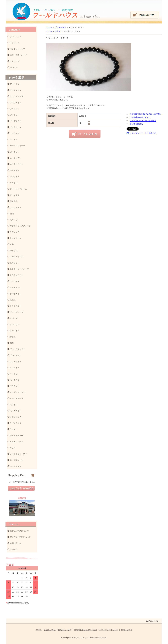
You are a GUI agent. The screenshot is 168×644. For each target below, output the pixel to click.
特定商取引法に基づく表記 (85, 630)
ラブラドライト (16, 417)
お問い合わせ (16, 543)
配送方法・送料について (20, 537)
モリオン (59, 31)
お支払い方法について (19, 531)
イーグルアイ (16, 121)
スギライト (15, 263)
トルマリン (15, 325)
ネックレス (15, 43)
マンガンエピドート (18, 392)
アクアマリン (16, 90)
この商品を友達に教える (140, 117)
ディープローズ (16, 312)
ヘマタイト (15, 368)
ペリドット (15, 374)
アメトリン (15, 115)
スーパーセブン (16, 257)
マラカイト (15, 386)
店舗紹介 (14, 549)
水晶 (12, 244)
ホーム (49, 27)
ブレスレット (60, 27)
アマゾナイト (16, 103)
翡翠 (12, 343)
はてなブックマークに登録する (143, 133)
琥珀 (12, 214)
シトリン (14, 251)
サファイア (15, 232)
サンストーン (16, 238)
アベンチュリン (16, 96)
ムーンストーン (16, 398)
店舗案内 (22, 498)
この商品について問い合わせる (143, 121)
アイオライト (16, 84)
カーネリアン (16, 158)
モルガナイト (16, 411)
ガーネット (15, 152)
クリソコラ (15, 195)
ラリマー (14, 429)
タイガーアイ (16, 287)
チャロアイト (16, 306)
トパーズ (14, 318)
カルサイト (15, 177)
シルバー (14, 67)
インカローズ (16, 127)
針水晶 (13, 337)
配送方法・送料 (65, 630)
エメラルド (15, 133)
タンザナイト (16, 294)
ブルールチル (16, 355)
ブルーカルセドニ (17, 349)
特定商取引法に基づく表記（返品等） (146, 114)
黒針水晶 (14, 201)
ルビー (13, 448)
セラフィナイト (16, 275)
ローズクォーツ (16, 460)
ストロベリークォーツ (19, 269)
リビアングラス (16, 442)
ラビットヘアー (16, 436)
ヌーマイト (15, 331)
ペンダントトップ (17, 49)
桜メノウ (14, 220)
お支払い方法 (50, 630)
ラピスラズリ (16, 423)
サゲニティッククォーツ (20, 226)
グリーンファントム (18, 189)
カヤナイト (15, 170)
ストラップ (15, 61)
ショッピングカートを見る (21, 488)
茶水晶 (13, 300)
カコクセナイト (16, 164)
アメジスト (15, 109)
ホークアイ (15, 380)
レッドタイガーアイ (18, 454)
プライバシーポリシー (109, 630)
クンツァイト (16, 207)
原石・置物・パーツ (18, 55)
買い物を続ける (136, 124)
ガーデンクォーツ (17, 146)
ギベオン (14, 183)
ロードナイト (16, 466)
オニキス (14, 140)
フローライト (16, 362)
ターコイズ (15, 281)
